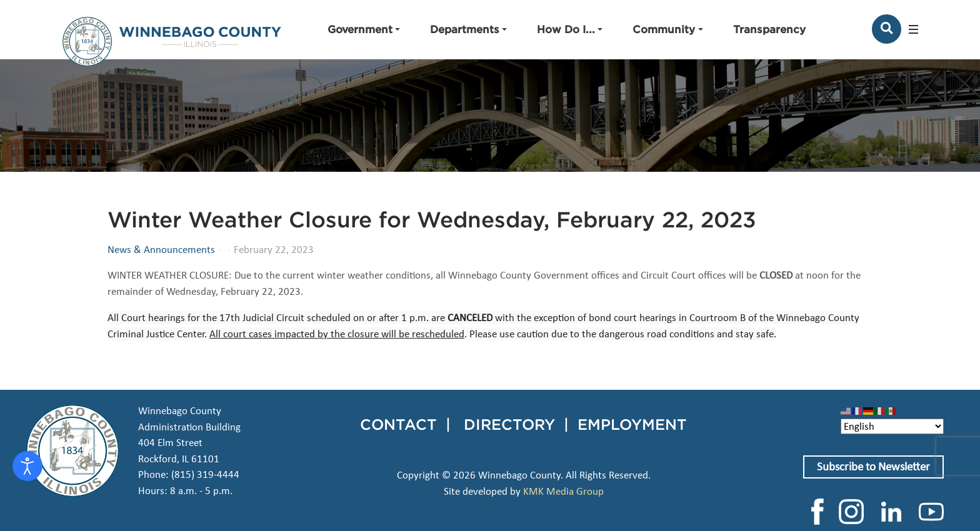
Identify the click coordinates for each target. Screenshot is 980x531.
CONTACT (398, 424)
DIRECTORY (509, 424)
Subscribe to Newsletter (873, 466)
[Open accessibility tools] (27, 466)
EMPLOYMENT (632, 424)
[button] (364, 29)
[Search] (887, 29)
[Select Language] (892, 426)
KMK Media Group (563, 491)
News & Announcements (161, 250)
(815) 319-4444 (205, 474)
